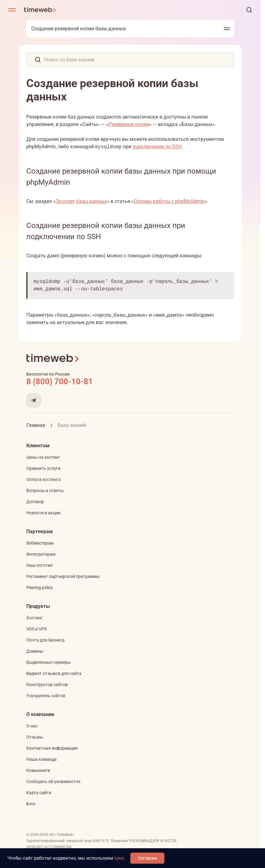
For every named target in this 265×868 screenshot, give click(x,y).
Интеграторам (41, 554)
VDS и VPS (37, 629)
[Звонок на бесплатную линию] (130, 381)
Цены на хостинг (43, 457)
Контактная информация (52, 748)
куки (119, 858)
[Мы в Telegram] (34, 400)
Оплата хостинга (43, 479)
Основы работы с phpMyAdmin (169, 201)
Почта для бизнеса (46, 640)
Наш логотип (39, 565)
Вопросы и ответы (45, 491)
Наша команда (41, 759)
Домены (35, 651)
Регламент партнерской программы (63, 576)
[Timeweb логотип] (40, 10)
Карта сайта (39, 793)
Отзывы (35, 737)
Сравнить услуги (43, 468)
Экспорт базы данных (81, 201)
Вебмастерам (40, 543)
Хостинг (35, 618)
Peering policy (40, 588)
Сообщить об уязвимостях (53, 782)
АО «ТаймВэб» (62, 835)
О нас (32, 726)
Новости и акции (43, 513)
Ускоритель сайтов (46, 696)
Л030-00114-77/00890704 (49, 847)
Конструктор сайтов (47, 685)
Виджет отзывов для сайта (54, 673)
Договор (35, 502)
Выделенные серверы (48, 662)
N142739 (168, 841)
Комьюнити (38, 770)
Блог (31, 804)
